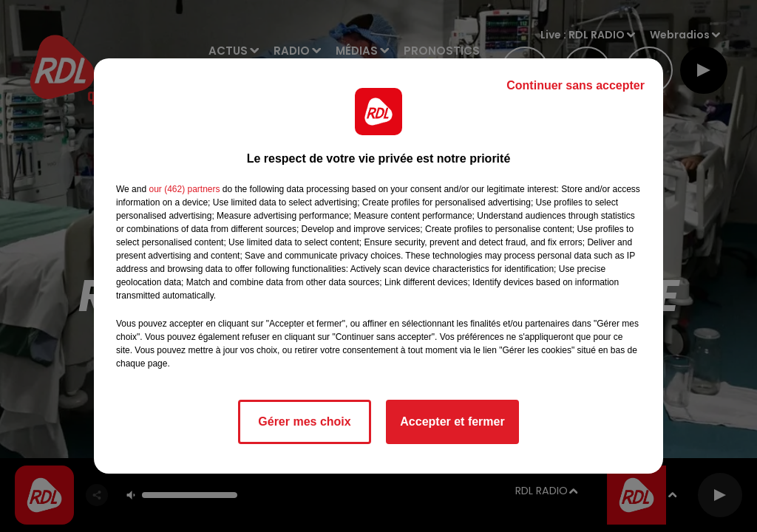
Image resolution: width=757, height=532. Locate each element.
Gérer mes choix (304, 422)
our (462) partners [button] (184, 189)
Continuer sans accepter (576, 85)
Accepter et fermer (452, 422)
